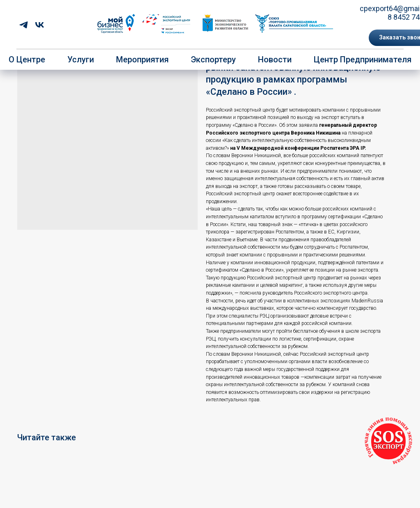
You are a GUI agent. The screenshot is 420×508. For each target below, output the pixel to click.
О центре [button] (27, 59)
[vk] (40, 25)
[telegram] (24, 25)
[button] (388, 441)
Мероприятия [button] (142, 59)
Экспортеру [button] (213, 59)
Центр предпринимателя (363, 59)
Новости (275, 59)
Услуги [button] (81, 59)
